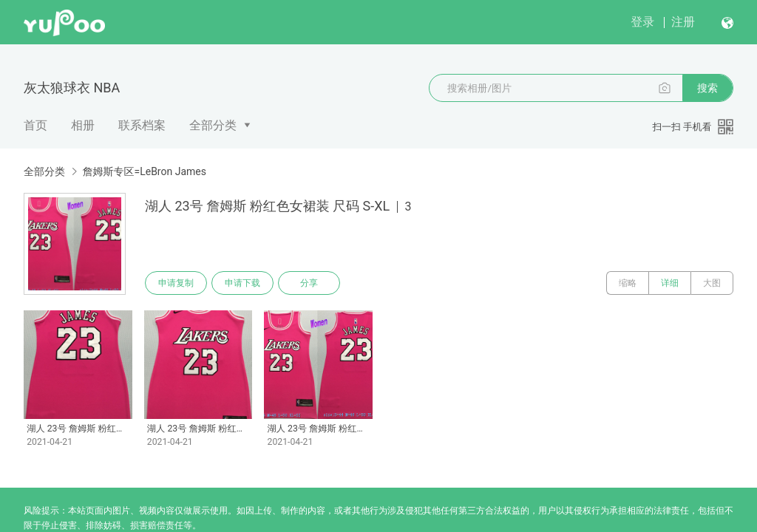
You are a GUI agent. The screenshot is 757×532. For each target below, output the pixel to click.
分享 (309, 283)
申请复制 (176, 283)
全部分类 (213, 125)
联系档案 (142, 125)
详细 (670, 283)
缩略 (628, 283)
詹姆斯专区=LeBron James (144, 171)
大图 (712, 283)
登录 (642, 22)
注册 (683, 22)
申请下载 (242, 283)
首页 (35, 125)
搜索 (707, 88)
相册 (83, 125)
